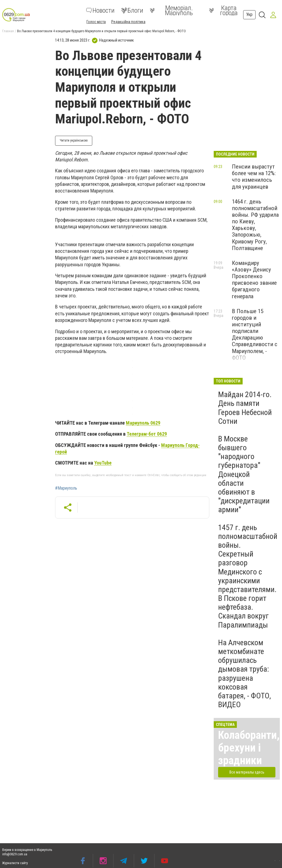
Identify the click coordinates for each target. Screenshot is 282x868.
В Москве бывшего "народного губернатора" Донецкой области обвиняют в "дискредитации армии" (244, 474)
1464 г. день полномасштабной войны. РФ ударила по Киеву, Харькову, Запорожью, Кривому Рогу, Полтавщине (255, 225)
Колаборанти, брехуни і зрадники (249, 748)
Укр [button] (249, 14)
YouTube (103, 463)
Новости (100, 10)
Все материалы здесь (247, 772)
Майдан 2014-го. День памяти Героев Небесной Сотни (245, 408)
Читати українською (74, 140)
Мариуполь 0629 (143, 423)
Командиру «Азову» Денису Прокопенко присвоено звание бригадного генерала (254, 280)
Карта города (223, 10)
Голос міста (96, 22)
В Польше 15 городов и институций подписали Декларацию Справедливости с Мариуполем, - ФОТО (255, 334)
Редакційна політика (128, 22)
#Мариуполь (66, 488)
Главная (8, 31)
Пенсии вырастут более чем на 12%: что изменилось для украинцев (254, 177)
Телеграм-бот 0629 (147, 434)
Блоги (132, 10)
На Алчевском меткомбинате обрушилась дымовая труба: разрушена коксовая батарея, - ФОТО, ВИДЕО (245, 674)
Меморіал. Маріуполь (171, 10)
